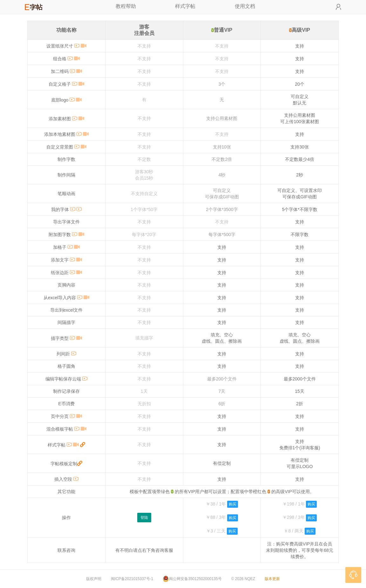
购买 (233, 504)
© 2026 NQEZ (243, 579)
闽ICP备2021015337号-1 (132, 579)
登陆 (144, 518)
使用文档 (245, 6)
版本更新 (272, 579)
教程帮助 (126, 6)
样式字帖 (185, 6)
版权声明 (94, 579)
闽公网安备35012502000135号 (192, 579)
